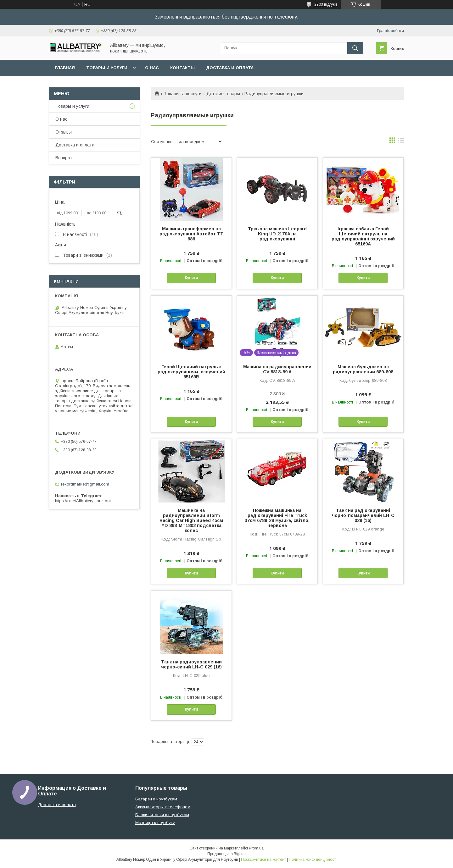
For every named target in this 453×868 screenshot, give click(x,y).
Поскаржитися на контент (263, 860)
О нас (152, 68)
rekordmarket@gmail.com (85, 484)
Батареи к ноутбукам (156, 799)
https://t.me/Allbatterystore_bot (83, 501)
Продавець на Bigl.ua (226, 854)
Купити (191, 278)
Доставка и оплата (230, 68)
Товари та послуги (183, 94)
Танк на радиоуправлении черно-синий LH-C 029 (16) (191, 664)
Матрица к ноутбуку (155, 823)
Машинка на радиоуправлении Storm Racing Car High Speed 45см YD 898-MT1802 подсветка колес (191, 520)
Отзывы (64, 132)
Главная (65, 68)
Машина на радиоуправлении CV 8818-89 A (277, 369)
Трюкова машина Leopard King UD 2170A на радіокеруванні (277, 234)
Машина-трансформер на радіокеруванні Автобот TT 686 (191, 234)
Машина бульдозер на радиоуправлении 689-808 (363, 369)
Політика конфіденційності (313, 860)
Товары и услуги (107, 68)
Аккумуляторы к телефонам (163, 807)
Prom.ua (256, 848)
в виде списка (401, 142)
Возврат (64, 158)
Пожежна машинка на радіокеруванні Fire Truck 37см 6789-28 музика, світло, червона (277, 518)
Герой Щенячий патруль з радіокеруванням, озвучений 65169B (191, 372)
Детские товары (223, 94)
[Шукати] (355, 48)
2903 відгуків (326, 4)
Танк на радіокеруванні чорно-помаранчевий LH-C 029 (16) (363, 515)
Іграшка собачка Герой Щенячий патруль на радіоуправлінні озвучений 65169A (363, 236)
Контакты (182, 68)
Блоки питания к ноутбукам (162, 815)
